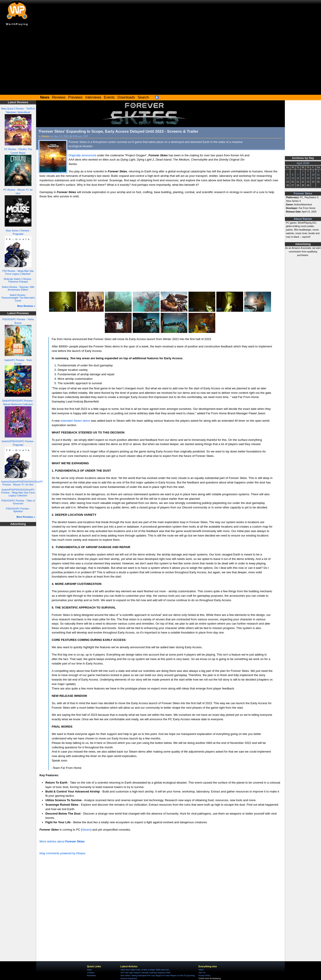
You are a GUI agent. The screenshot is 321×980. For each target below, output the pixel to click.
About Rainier (303, 219)
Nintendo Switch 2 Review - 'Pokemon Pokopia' (18, 280)
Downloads (126, 97)
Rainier (46, 136)
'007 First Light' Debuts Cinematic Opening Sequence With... (146, 973)
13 (293, 178)
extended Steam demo (75, 421)
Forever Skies (303, 194)
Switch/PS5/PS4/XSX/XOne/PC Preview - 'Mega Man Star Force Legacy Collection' (18, 492)
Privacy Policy (204, 976)
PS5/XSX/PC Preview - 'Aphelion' (18, 510)
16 (308, 178)
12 (288, 178)
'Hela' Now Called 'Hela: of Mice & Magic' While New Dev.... (146, 970)
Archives (91, 973)
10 (313, 175)
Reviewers (91, 976)
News (89, 970)
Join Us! (202, 973)
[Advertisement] (161, 61)
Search (143, 97)
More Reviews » (26, 306)
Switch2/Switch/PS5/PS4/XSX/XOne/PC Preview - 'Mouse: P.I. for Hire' (22, 483)
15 (303, 178)
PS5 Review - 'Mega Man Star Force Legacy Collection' (18, 272)
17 (313, 178)
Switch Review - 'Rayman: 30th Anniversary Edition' (18, 288)
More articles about (62, 841)
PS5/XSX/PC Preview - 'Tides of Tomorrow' (18, 502)
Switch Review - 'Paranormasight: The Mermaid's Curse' (18, 298)
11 (318, 175)
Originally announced (82, 155)
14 (298, 178)
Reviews (59, 97)
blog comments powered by (62, 853)
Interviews (93, 97)
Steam (86, 830)
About (201, 970)
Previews (75, 97)
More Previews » (26, 517)
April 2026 (303, 163)
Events (109, 97)
